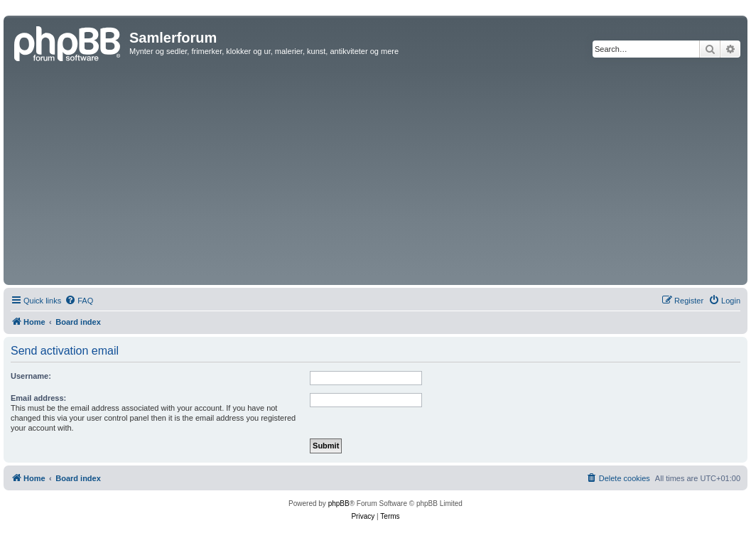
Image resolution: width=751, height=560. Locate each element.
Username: (31, 376)
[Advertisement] (375, 175)
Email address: (38, 398)
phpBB (339, 504)
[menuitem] (79, 301)
